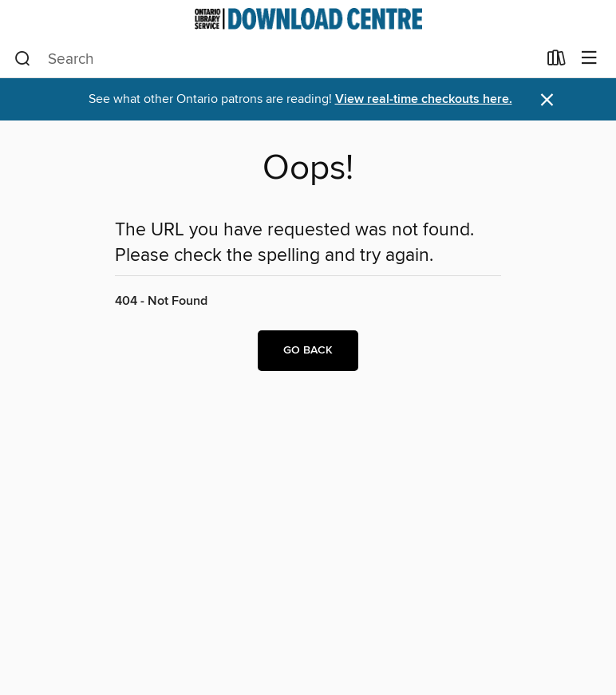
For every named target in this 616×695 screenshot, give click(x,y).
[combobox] (276, 59)
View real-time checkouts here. (424, 99)
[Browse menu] (589, 59)
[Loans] (557, 61)
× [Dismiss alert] (547, 100)
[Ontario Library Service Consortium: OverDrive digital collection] (308, 19)
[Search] (23, 59)
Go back (308, 350)
